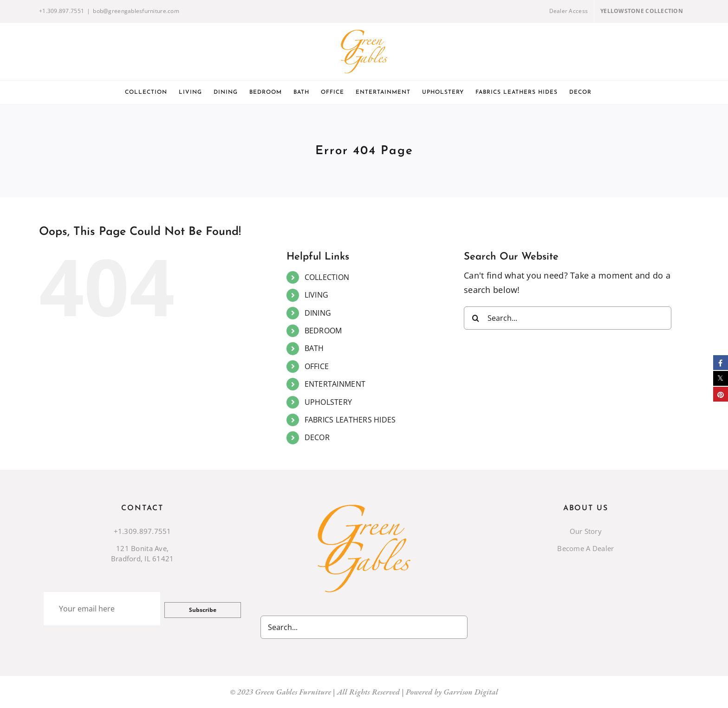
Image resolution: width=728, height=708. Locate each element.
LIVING (317, 295)
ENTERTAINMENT (335, 384)
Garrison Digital (471, 692)
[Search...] (568, 318)
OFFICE (317, 366)
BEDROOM (323, 331)
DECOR (317, 437)
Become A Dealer (585, 548)
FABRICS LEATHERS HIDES (350, 420)
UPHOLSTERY (328, 402)
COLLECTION (327, 277)
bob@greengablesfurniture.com (136, 11)
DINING (318, 313)
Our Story (586, 531)
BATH (314, 348)
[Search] (475, 318)
